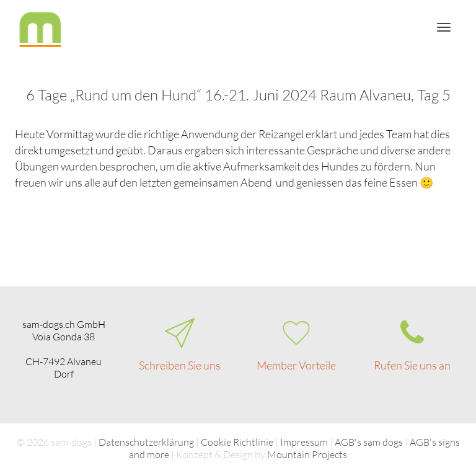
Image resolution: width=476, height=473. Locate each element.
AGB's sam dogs (369, 442)
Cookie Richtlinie (237, 442)
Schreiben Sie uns (180, 365)
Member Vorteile (296, 365)
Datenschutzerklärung (146, 442)
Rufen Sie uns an (412, 365)
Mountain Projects (307, 454)
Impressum (304, 442)
